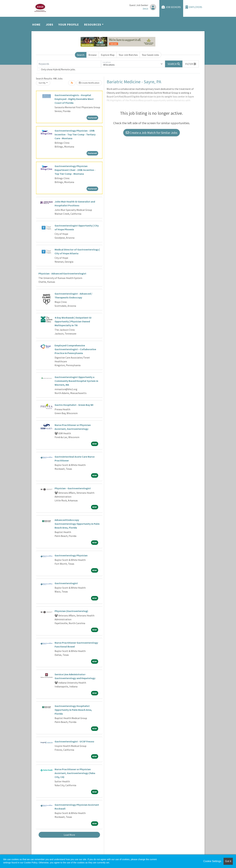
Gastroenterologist (66, 583)
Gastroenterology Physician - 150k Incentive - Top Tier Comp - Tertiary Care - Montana (75, 134)
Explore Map (108, 55)
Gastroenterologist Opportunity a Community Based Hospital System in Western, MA (76, 381)
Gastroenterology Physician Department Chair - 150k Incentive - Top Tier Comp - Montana (75, 170)
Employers (194, 7)
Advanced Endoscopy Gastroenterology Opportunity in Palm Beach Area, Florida (77, 524)
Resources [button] (93, 25)
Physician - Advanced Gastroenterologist (62, 273)
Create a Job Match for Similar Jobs (152, 133)
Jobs (50, 25)
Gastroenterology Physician (71, 555)
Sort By (42, 83)
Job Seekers (171, 7)
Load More (69, 835)
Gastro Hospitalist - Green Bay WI (74, 405)
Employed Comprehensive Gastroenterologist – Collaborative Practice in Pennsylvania (75, 349)
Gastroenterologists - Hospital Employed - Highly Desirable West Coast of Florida (74, 99)
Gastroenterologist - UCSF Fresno (74, 741)
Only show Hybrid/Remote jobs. (58, 69)
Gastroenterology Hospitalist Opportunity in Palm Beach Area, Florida (73, 710)
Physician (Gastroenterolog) (71, 611)
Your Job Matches (128, 55)
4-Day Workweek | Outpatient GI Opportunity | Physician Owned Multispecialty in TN (73, 321)
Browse (93, 55)
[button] (191, 64)
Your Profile (69, 25)
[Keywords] (69, 64)
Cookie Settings (212, 861)
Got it (228, 861)
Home (36, 25)
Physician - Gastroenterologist (73, 488)
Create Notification (89, 83)
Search (81, 55)
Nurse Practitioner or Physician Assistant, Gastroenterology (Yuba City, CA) (75, 773)
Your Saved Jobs (150, 55)
